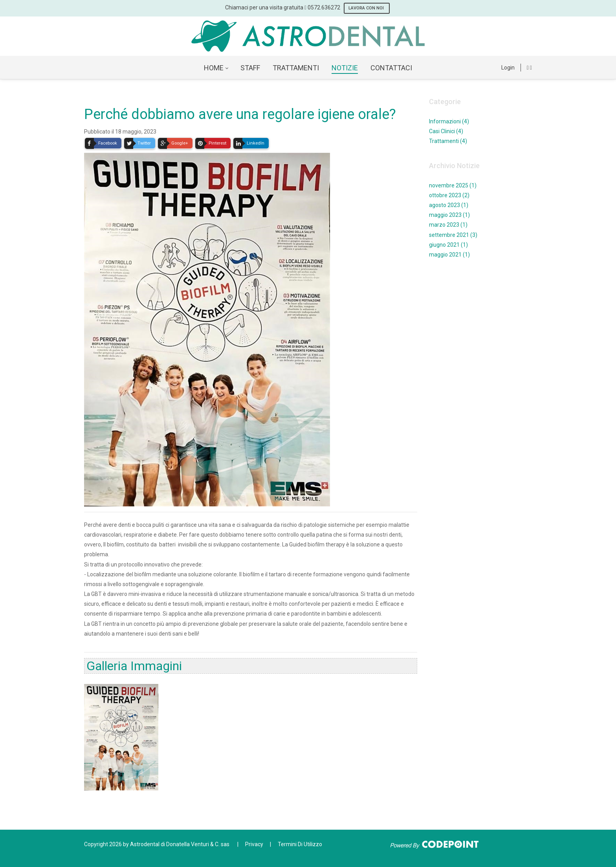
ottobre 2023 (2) (449, 195)
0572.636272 (324, 7)
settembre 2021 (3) (453, 235)
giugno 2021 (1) (448, 245)
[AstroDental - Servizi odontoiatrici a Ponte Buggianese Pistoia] (308, 36)
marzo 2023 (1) (448, 225)
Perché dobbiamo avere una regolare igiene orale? (240, 114)
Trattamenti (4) (448, 141)
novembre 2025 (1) (453, 185)
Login (508, 68)
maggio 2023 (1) (449, 215)
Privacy (254, 844)
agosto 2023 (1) (449, 205)
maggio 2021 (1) (449, 255)
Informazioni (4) (449, 121)
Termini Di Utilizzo (300, 844)
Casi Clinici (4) (446, 131)
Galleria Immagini (134, 666)
